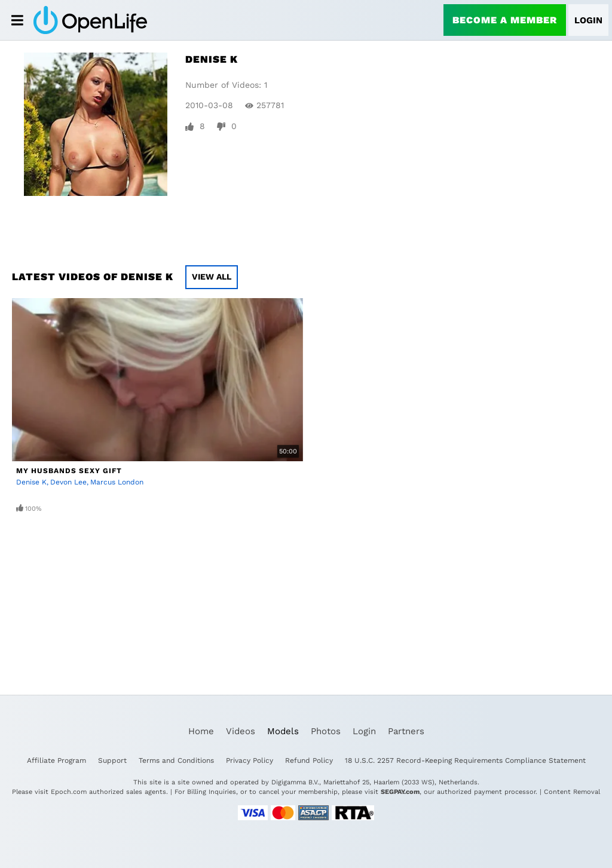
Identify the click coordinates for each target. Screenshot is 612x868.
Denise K (31, 482)
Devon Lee (68, 482)
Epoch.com (69, 792)
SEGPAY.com (400, 792)
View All (212, 277)
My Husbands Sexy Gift (69, 471)
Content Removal (572, 792)
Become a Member (505, 20)
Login (588, 20)
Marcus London (117, 482)
